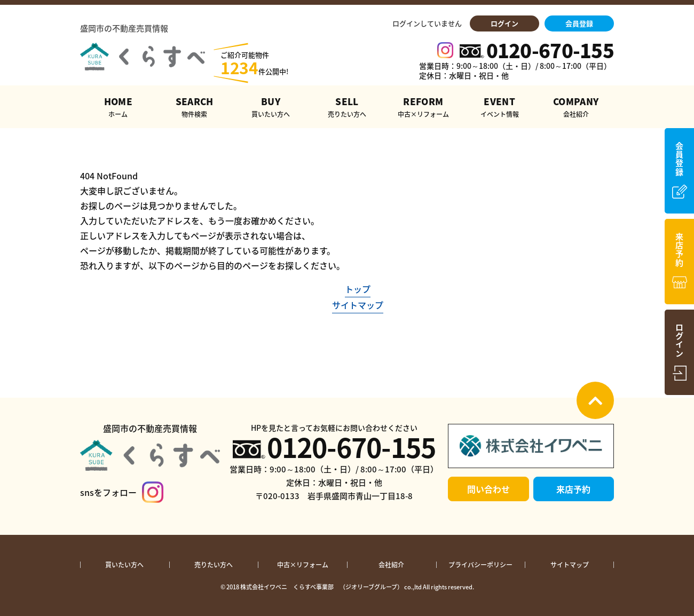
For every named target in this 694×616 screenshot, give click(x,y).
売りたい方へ (214, 565)
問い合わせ (488, 489)
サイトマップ (358, 305)
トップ (358, 289)
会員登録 (579, 23)
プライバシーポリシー (480, 565)
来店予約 (573, 489)
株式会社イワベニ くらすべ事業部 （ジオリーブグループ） (322, 587)
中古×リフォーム (303, 565)
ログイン (504, 23)
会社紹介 (391, 565)
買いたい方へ (124, 565)
